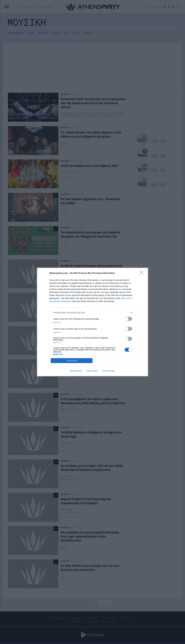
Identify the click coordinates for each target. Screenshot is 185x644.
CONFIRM (72, 361)
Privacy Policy (109, 371)
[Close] (143, 273)
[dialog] (92, 322)
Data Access (92, 371)
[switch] (128, 319)
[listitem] (92, 312)
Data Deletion (76, 371)
